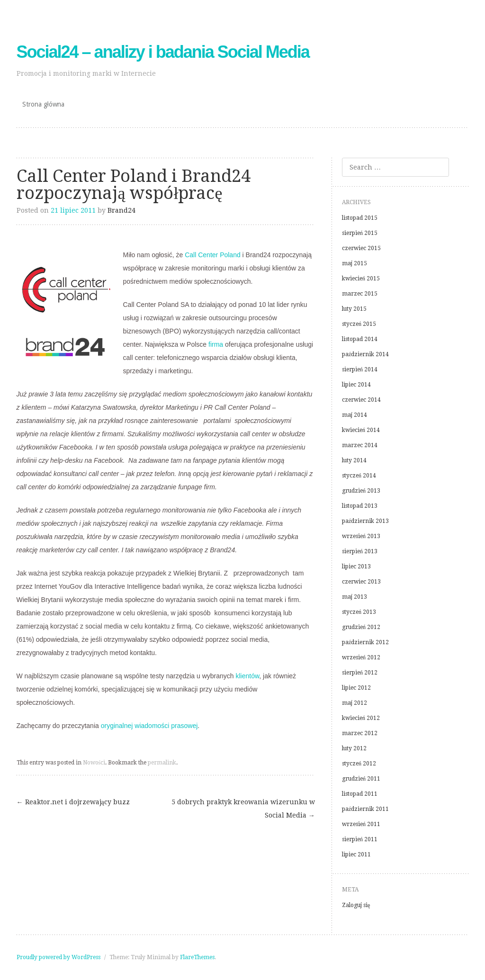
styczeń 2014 (359, 476)
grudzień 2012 (361, 627)
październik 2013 (365, 521)
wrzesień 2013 (361, 536)
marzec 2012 (360, 733)
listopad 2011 (360, 794)
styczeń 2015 (359, 324)
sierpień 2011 (360, 839)
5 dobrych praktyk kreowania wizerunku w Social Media (243, 809)
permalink (162, 763)
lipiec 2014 (356, 385)
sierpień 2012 (360, 673)
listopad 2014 (360, 339)
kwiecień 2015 (361, 279)
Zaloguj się (356, 905)
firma (216, 344)
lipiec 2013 (356, 566)
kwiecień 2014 (361, 430)
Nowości (94, 763)
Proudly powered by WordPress (58, 957)
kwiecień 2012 (361, 718)
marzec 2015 (360, 294)
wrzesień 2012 (361, 657)
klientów (248, 676)
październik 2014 (365, 354)
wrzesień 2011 (361, 824)
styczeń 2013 (359, 612)
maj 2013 (355, 597)
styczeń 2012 (359, 764)
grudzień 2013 (361, 491)
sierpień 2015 (360, 233)
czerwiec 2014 (361, 400)
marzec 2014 (360, 445)
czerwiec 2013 (361, 582)
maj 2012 (355, 703)
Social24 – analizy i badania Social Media (163, 52)
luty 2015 (354, 309)
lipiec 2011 (356, 854)
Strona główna (43, 104)
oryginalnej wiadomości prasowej (149, 726)
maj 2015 (355, 263)
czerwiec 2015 (361, 248)
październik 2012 (365, 642)
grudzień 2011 (361, 779)
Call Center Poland (213, 255)
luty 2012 (354, 748)
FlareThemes (197, 957)
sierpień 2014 (360, 369)
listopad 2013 (360, 506)
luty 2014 (354, 460)
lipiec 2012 (356, 688)
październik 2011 (365, 809)
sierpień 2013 (360, 551)
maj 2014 (355, 415)
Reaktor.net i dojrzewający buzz (73, 802)
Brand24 (121, 210)
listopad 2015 (360, 218)
